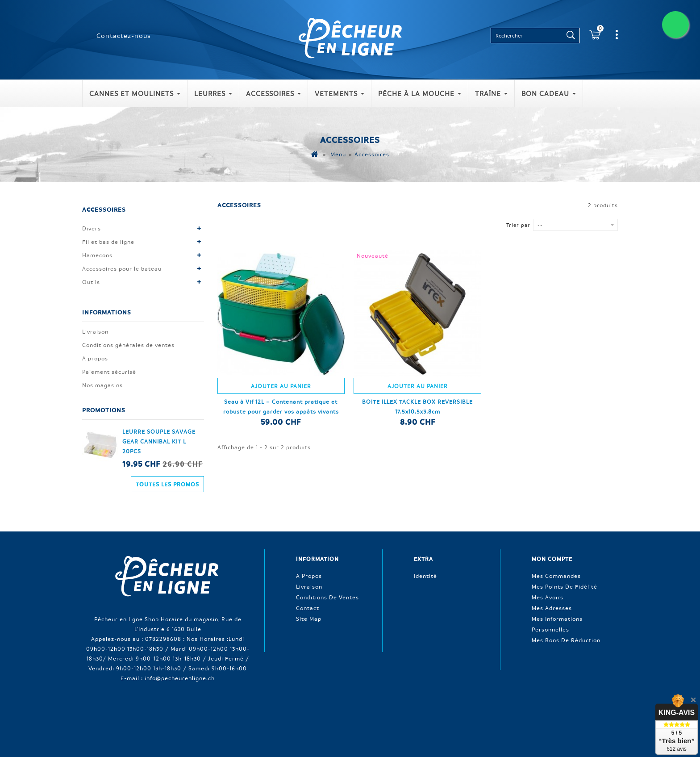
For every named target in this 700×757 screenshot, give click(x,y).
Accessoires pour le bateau (122, 271)
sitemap (527, 709)
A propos (95, 357)
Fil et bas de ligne (108, 244)
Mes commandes (556, 562)
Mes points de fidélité (565, 573)
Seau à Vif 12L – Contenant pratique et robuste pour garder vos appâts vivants (281, 406)
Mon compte (552, 547)
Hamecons (97, 257)
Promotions (104, 408)
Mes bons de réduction (566, 626)
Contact (308, 594)
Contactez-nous (124, 35)
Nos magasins (102, 384)
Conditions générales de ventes (128, 343)
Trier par (518, 225)
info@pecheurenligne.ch (180, 664)
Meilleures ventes (293, 709)
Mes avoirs (548, 583)
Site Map (309, 605)
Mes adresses (552, 594)
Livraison (95, 330)
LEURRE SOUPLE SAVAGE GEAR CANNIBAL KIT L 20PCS (159, 442)
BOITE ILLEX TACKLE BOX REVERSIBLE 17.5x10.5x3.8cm (417, 406)
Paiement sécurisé (109, 370)
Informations (107, 309)
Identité (425, 562)
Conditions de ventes (327, 583)
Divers (92, 230)
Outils (91, 284)
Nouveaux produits (232, 709)
